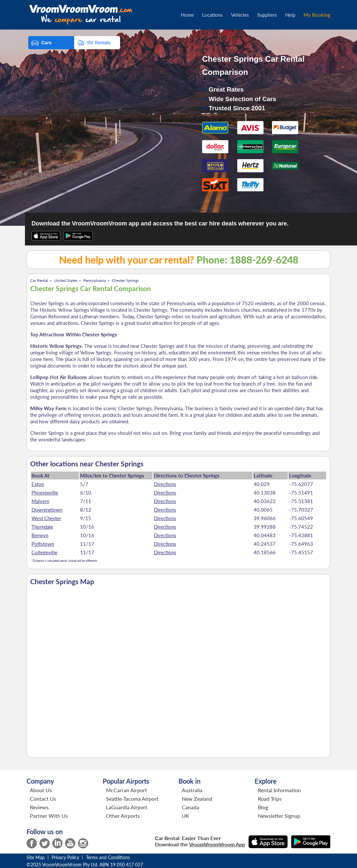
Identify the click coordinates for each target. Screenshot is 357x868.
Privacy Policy (65, 857)
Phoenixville (45, 493)
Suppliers (267, 15)
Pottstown (43, 544)
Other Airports (123, 816)
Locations (212, 15)
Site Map (36, 857)
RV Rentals (99, 43)
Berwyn (40, 535)
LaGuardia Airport (127, 807)
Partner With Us (49, 816)
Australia (192, 790)
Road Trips (270, 799)
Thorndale (42, 527)
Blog (263, 807)
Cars (46, 43)
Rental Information (279, 790)
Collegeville (44, 552)
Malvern (40, 501)
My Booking (317, 15)
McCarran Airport (126, 790)
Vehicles (240, 15)
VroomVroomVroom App (217, 844)
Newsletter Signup (279, 816)
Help (290, 15)
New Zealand (197, 799)
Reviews (39, 807)
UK (186, 816)
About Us (41, 790)
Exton (38, 484)
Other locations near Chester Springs (87, 464)
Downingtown (47, 510)
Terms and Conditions (108, 857)
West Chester (46, 518)
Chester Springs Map (62, 582)
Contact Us (43, 799)
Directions (165, 484)
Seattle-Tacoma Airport (132, 799)
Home (187, 15)
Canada (190, 807)
